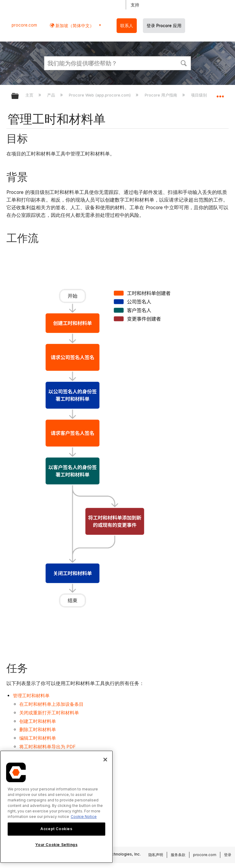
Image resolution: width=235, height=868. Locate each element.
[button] (184, 63)
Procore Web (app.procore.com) (100, 95)
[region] (56, 807)
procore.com (24, 25)
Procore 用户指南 (162, 95)
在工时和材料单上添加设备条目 (51, 704)
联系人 (127, 26)
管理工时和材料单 (31, 696)
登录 (228, 855)
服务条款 (178, 855)
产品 (52, 95)
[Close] (105, 760)
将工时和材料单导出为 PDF (47, 747)
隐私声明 (156, 855)
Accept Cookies (56, 829)
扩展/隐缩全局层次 (19, 96)
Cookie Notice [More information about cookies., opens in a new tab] (84, 817)
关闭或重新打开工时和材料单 (49, 713)
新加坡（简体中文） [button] (74, 26)
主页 (30, 95)
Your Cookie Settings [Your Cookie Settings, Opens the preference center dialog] (56, 845)
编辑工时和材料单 (38, 738)
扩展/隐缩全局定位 (220, 94)
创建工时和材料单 (38, 721)
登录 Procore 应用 (164, 26)
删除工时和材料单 (38, 729)
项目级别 (200, 95)
